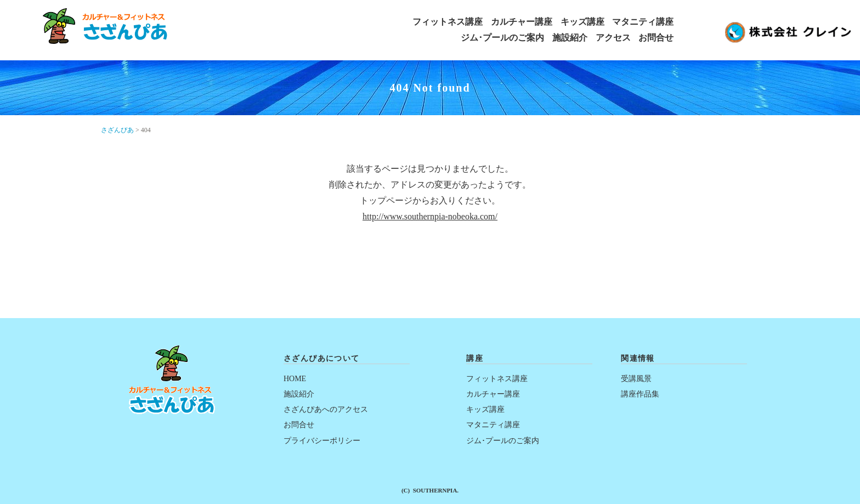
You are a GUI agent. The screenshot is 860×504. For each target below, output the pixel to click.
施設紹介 (570, 38)
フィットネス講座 (448, 22)
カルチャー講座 (522, 22)
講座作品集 (640, 394)
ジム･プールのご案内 (502, 38)
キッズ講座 (582, 22)
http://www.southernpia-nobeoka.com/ (430, 216)
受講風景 (636, 379)
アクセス (613, 38)
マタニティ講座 (643, 22)
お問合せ (656, 38)
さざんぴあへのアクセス (326, 409)
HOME (295, 379)
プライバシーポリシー (322, 441)
